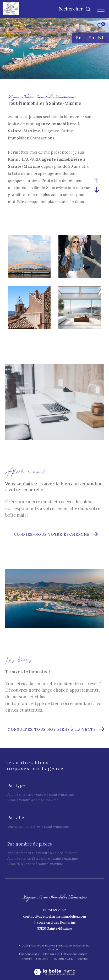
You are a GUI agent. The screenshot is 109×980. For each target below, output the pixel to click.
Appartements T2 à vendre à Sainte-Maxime (43, 859)
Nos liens (42, 959)
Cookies (83, 959)
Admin (27, 959)
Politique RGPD (63, 959)
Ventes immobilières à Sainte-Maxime (38, 827)
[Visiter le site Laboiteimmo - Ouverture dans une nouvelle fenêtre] (54, 968)
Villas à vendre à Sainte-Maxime (33, 800)
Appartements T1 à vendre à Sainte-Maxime (42, 853)
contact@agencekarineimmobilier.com (54, 916)
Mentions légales (76, 954)
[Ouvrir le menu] (101, 9)
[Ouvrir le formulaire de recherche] (75, 9)
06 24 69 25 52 (55, 910)
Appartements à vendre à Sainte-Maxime (40, 795)
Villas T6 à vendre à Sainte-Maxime (35, 864)
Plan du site (52, 954)
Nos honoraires (29, 954)
